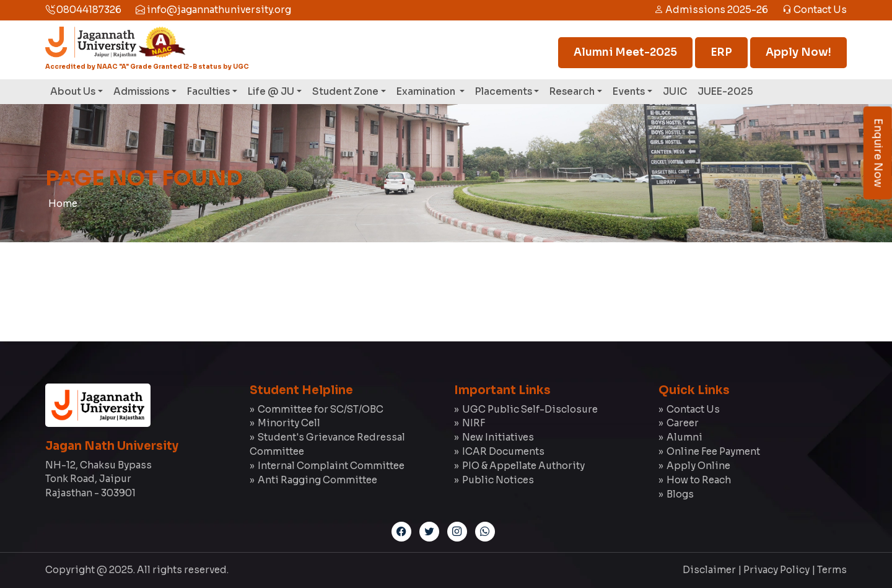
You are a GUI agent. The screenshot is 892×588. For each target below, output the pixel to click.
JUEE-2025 (725, 91)
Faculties (208, 91)
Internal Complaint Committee (331, 466)
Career (683, 423)
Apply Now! (798, 52)
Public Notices (498, 480)
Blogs (680, 494)
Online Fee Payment (713, 451)
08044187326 (83, 10)
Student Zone (345, 91)
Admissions (141, 91)
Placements (504, 91)
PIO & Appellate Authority (523, 466)
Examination (427, 91)
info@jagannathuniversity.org (213, 10)
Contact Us (815, 10)
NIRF (474, 423)
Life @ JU (271, 91)
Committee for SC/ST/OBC (321, 409)
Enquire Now (878, 153)
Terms (832, 570)
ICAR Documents (503, 451)
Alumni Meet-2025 (625, 52)
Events (629, 91)
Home (63, 204)
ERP (721, 52)
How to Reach (699, 480)
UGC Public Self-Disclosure (530, 409)
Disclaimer (709, 570)
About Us (73, 91)
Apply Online (698, 466)
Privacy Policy (776, 570)
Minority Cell (289, 423)
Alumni (684, 437)
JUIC (675, 91)
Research (572, 91)
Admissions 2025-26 (711, 10)
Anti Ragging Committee (317, 480)
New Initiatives (498, 437)
